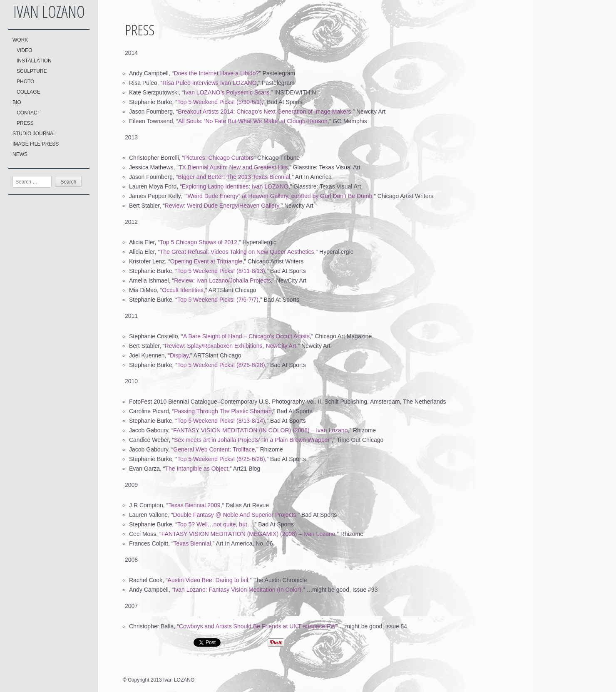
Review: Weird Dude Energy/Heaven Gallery (222, 206)
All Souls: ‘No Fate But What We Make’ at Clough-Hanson (253, 121)
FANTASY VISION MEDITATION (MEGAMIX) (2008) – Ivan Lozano (248, 534)
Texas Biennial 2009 (194, 505)
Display (179, 355)
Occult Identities (183, 290)
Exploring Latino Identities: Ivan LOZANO (235, 186)
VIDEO (24, 50)
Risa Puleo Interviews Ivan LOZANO (209, 83)
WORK (20, 40)
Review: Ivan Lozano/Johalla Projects (222, 280)
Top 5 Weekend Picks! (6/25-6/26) (221, 459)
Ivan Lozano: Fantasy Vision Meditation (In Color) (237, 590)
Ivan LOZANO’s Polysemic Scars (227, 92)
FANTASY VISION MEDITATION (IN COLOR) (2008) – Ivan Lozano (260, 430)
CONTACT (29, 113)
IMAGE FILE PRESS (36, 144)
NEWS (20, 154)
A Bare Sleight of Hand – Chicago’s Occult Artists (246, 336)
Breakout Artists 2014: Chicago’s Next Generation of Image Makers (265, 112)
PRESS (25, 123)
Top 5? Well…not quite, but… (215, 524)
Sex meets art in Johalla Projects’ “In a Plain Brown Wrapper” (253, 440)
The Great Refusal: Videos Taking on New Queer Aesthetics (237, 252)
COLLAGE (29, 92)
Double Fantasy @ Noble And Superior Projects (235, 515)
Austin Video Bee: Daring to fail (208, 580)
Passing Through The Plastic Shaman (223, 411)
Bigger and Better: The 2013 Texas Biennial (234, 177)
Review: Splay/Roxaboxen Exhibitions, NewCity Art (231, 346)
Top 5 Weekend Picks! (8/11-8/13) (221, 271)
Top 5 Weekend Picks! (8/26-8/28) (221, 365)
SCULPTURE (32, 71)
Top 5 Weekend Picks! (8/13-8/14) (221, 421)
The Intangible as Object (196, 469)
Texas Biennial (192, 543)
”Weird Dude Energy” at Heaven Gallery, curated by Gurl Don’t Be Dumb (279, 196)
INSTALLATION (34, 61)
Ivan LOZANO (49, 11)
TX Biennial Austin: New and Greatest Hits (233, 167)
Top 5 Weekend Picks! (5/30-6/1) (220, 102)
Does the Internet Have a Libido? (216, 73)
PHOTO (25, 82)
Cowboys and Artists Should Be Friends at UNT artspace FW (257, 626)
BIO (17, 102)
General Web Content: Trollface (214, 449)
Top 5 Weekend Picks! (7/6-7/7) (218, 300)
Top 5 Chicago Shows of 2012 (199, 242)
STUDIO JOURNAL (34, 134)
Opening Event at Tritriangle (206, 261)
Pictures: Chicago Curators (219, 158)
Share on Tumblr (309, 642)
